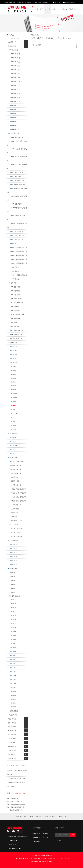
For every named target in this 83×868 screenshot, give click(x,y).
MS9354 (14, 410)
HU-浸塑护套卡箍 (17, 334)
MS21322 (14, 358)
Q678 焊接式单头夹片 (18, 235)
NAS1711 (14, 560)
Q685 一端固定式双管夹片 (19, 263)
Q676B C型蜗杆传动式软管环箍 (17, 226)
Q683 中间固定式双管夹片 (19, 255)
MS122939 (14, 398)
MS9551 (14, 659)
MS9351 (14, 374)
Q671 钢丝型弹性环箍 (18, 180)
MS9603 (14, 707)
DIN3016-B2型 (16, 62)
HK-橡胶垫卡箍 (16, 319)
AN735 (13, 572)
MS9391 (14, 382)
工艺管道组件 (12, 739)
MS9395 (14, 426)
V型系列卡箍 (13, 715)
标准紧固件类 (12, 42)
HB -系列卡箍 (14, 457)
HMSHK (66, 816)
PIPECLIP (48, 816)
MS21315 (14, 418)
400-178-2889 (58, 2)
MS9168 (14, 628)
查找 (73, 835)
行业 (58, 9)
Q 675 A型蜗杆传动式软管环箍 (17, 210)
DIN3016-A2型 (16, 54)
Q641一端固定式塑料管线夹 (17, 143)
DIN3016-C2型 (16, 70)
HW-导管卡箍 (15, 327)
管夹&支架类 (12, 719)
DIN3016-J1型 (15, 125)
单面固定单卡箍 (16, 465)
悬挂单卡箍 (15, 477)
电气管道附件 (12, 727)
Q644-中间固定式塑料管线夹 (17, 167)
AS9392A (14, 445)
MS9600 (14, 699)
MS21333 (14, 362)
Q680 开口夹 (15, 243)
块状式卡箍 (15, 513)
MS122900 (14, 394)
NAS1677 (14, 556)
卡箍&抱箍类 (49, 38)
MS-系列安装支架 (15, 596)
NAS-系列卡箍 (14, 541)
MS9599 (14, 695)
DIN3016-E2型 (16, 86)
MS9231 (14, 644)
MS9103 (14, 608)
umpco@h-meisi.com (70, 2)
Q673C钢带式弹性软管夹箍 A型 (17, 198)
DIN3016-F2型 (16, 94)
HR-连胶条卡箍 (16, 287)
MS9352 (14, 378)
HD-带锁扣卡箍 (16, 291)
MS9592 (14, 667)
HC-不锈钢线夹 (16, 295)
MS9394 (14, 422)
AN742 (13, 584)
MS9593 (14, 671)
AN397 (13, 576)
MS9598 (14, 691)
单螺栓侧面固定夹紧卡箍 (19, 497)
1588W (54, 816)
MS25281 (14, 430)
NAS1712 (14, 564)
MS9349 (14, 366)
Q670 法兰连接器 (16, 176)
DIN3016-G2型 (16, 109)
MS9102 (14, 604)
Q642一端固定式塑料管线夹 (17, 151)
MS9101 (14, 600)
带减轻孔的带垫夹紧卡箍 (19, 493)
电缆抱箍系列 (14, 711)
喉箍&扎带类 (12, 723)
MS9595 (14, 679)
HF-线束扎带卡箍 (17, 299)
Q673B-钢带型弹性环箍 (18, 184)
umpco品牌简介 (11, 786)
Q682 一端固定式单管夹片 (19, 251)
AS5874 (14, 441)
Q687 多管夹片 (16, 271)
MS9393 (14, 390)
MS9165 (14, 616)
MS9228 (14, 632)
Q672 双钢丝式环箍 (17, 172)
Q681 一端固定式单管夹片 (19, 247)
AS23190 (14, 453)
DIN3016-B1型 (16, 66)
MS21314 (14, 414)
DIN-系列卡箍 (14, 50)
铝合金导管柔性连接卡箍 (19, 489)
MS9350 (14, 370)
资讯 (53, 9)
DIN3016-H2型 (16, 113)
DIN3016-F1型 (16, 98)
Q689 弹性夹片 (16, 279)
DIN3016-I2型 (15, 121)
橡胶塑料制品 (12, 755)
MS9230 (14, 640)
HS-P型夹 (14, 323)
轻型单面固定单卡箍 (18, 461)
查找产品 (47, 9)
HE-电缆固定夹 (16, 307)
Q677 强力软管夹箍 (17, 231)
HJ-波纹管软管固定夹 (18, 315)
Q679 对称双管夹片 (17, 239)
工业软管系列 (12, 751)
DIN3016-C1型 (16, 74)
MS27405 (14, 350)
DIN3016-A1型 (16, 58)
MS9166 (14, 620)
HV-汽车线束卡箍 (17, 338)
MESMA (42, 816)
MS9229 (14, 636)
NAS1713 (14, 552)
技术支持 (64, 9)
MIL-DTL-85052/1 (17, 529)
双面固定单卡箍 (16, 469)
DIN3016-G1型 (16, 102)
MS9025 (14, 402)
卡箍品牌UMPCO (12, 775)
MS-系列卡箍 (60, 38)
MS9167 (14, 624)
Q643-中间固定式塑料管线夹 (17, 159)
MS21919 (14, 346)
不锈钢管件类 (12, 747)
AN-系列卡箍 (13, 568)
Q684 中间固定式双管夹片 (19, 259)
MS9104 (14, 612)
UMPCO (31, 816)
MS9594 (14, 675)
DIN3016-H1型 (16, 106)
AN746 (13, 588)
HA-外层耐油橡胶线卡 (18, 303)
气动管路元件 (12, 731)
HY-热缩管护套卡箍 (17, 331)
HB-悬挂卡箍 (15, 311)
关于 (41, 9)
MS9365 (14, 648)
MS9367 (14, 655)
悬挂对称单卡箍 (16, 473)
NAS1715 (14, 545)
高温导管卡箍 (15, 509)
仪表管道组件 (12, 743)
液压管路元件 (12, 735)
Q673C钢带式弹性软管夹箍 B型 (17, 190)
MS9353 (68, 38)
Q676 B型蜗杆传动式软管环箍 (17, 218)
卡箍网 (36, 816)
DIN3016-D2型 (16, 78)
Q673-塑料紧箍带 (17, 204)
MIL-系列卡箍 (14, 525)
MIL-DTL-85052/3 (17, 537)
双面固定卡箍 (15, 481)
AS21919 (14, 438)
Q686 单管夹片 (16, 267)
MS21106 (14, 354)
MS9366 (14, 652)
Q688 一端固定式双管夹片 (19, 275)
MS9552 (14, 663)
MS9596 (14, 683)
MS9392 (14, 386)
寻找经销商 (72, 9)
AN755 (13, 592)
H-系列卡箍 (13, 283)
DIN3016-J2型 (15, 129)
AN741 (13, 580)
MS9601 (14, 703)
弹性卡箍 (14, 517)
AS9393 (14, 449)
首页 (37, 9)
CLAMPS (60, 816)
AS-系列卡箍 (13, 434)
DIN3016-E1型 (16, 90)
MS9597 (14, 687)
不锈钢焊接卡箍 (16, 505)
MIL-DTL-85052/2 (17, 533)
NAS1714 (14, 548)
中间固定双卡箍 (16, 485)
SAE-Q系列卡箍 (14, 133)
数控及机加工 (12, 759)
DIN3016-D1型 (16, 82)
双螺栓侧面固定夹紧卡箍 (19, 501)
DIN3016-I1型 (15, 117)
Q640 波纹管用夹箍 (17, 137)
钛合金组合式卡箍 (17, 521)
